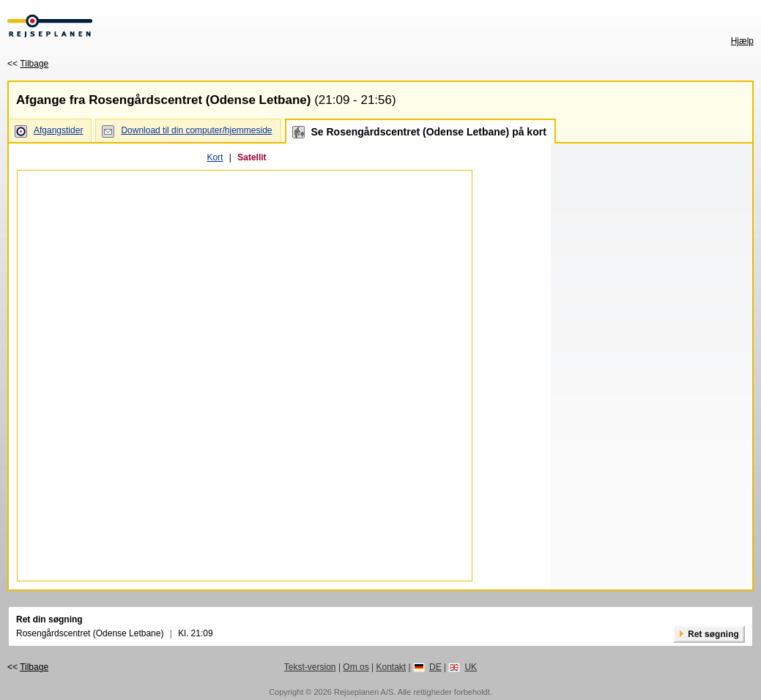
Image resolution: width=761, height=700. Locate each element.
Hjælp (742, 41)
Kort (215, 157)
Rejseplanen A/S (364, 692)
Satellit (252, 157)
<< (28, 64)
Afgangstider (58, 130)
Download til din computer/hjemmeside (196, 130)
